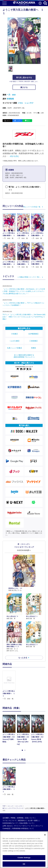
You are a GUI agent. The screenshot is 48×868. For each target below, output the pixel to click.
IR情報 (13, 818)
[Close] (45, 835)
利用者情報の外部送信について (23, 828)
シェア (18, 121)
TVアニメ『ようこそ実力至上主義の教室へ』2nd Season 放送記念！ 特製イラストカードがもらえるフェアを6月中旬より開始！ (24, 317)
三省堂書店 (33, 341)
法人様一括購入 (33, 821)
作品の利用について (26, 823)
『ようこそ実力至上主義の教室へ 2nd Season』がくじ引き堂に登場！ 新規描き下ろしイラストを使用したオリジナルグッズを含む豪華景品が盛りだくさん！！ (24, 291)
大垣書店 (14, 334)
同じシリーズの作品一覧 (32, 207)
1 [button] (23, 750)
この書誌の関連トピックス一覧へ (29, 277)
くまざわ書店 (14, 341)
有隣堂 (33, 348)
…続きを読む (14, 156)
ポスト (9, 121)
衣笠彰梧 (10, 99)
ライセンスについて (9, 821)
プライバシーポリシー (21, 826)
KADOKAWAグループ (10, 823)
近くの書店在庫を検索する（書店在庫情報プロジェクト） (24, 356)
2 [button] (25, 750)
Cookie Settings (24, 858)
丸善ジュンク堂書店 (15, 348)
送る (28, 121)
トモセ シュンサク (25, 103)
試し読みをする (24, 78)
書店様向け (22, 821)
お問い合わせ (7, 826)
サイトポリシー (36, 826)
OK (24, 864)
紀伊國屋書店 (34, 334)
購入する (24, 87)
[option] (10, 685)
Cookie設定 (6, 828)
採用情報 (20, 818)
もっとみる (23, 658)
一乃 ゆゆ (11, 95)
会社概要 (6, 818)
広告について (30, 818)
